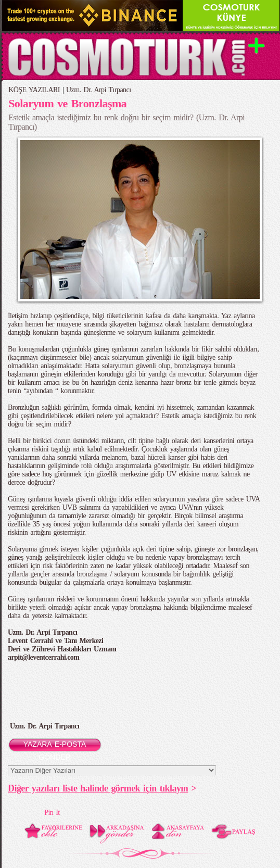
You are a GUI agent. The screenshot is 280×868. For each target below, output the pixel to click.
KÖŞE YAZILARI (34, 90)
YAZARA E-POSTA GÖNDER (55, 746)
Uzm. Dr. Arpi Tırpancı (98, 90)
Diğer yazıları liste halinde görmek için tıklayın (98, 788)
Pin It (52, 813)
